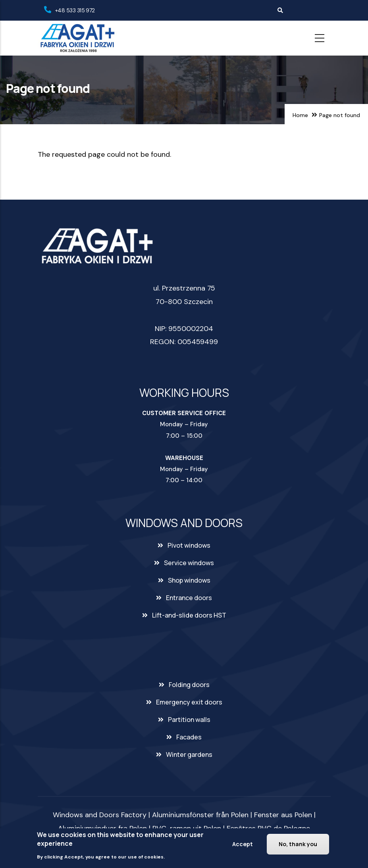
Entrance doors (189, 598)
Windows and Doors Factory (100, 815)
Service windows (189, 563)
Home (300, 115)
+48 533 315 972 (75, 10)
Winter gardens (189, 754)
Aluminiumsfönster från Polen (200, 815)
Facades (189, 737)
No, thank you (298, 844)
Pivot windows (189, 545)
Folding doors (189, 685)
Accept (243, 844)
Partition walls (189, 720)
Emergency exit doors (189, 702)
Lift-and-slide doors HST (189, 615)
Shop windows (189, 580)
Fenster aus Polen (283, 815)
